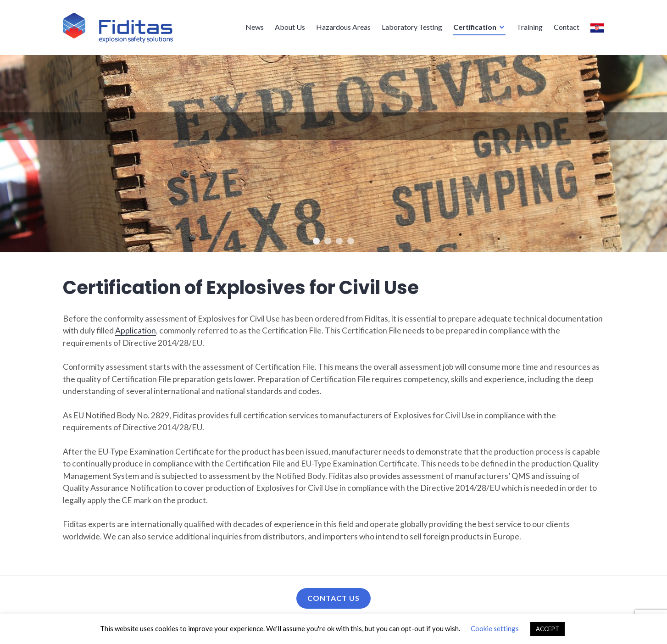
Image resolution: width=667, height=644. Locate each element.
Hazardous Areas (343, 26)
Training (530, 26)
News (255, 26)
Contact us (333, 598)
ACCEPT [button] (547, 629)
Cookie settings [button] (495, 628)
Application (136, 330)
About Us (290, 26)
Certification (475, 26)
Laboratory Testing (412, 26)
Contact (567, 26)
